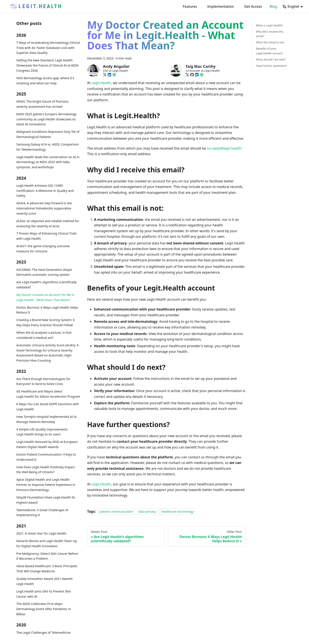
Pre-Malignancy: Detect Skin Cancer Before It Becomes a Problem (47, 556)
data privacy (147, 511)
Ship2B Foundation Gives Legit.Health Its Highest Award (46, 500)
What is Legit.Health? (270, 25)
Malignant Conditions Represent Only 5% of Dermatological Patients (48, 134)
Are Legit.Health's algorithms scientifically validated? (46, 285)
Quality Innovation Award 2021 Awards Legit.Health (44, 581)
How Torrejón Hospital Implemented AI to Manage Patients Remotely (46, 419)
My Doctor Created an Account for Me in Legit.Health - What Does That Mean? (45, 297)
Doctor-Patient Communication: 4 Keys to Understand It (46, 457)
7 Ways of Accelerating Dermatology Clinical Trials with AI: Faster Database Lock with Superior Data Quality (48, 48)
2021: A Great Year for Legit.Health (41, 533)
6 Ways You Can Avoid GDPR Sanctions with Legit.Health (48, 407)
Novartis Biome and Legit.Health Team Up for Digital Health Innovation (47, 543)
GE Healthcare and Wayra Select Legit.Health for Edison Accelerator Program (48, 394)
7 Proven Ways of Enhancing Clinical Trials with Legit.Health (46, 236)
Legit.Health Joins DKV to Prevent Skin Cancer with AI (44, 594)
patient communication (116, 511)
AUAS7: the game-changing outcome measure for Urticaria (43, 249)
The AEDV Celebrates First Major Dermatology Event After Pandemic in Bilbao (44, 609)
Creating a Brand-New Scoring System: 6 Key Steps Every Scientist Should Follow (45, 322)
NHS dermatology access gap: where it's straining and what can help (45, 81)
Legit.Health (101, 83)
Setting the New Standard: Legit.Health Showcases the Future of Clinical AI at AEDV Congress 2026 (48, 65)
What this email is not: (270, 42)
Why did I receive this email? (270, 34)
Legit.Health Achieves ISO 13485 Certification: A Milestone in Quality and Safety (45, 191)
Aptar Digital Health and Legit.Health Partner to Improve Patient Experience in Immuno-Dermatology (46, 485)
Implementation (221, 6)
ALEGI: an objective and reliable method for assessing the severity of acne (48, 224)
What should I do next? (271, 59)
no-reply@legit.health (224, 148)
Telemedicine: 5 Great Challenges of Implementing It (42, 513)
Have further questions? (271, 66)
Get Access (253, 6)
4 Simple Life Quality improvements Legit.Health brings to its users (42, 432)
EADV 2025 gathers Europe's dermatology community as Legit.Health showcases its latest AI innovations (46, 119)
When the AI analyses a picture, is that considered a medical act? (44, 335)
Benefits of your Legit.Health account (269, 51)
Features (190, 6)
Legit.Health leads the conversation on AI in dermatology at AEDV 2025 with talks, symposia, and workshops (48, 162)
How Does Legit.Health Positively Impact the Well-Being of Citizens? (45, 470)
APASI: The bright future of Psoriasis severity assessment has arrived (42, 104)
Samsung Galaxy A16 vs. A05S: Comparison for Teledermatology (47, 147)
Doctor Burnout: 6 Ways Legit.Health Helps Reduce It (47, 310)
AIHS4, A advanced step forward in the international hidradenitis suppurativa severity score (44, 208)
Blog (273, 6)
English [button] (291, 6)
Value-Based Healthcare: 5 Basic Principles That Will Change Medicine (47, 569)
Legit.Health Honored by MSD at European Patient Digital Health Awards (47, 444)
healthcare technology (177, 511)
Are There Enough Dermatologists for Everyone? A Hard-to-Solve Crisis (43, 381)
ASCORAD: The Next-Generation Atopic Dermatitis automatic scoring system (44, 272)
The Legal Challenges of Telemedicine (43, 633)
